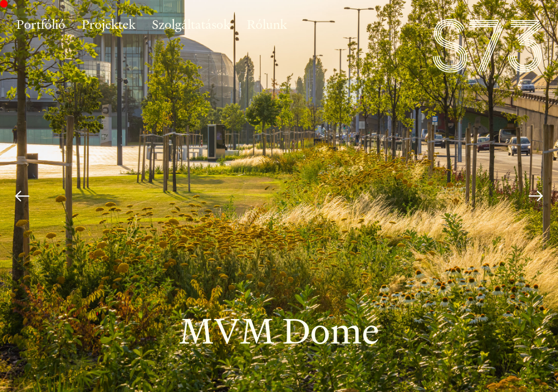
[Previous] (22, 196)
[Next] (536, 196)
